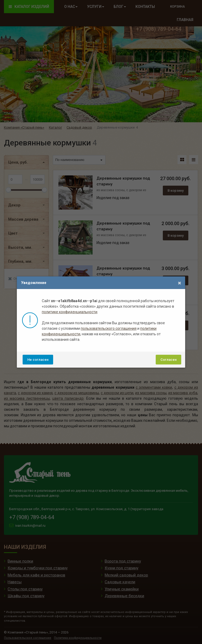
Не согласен (38, 360)
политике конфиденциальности (70, 312)
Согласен (168, 360)
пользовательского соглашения (109, 328)
